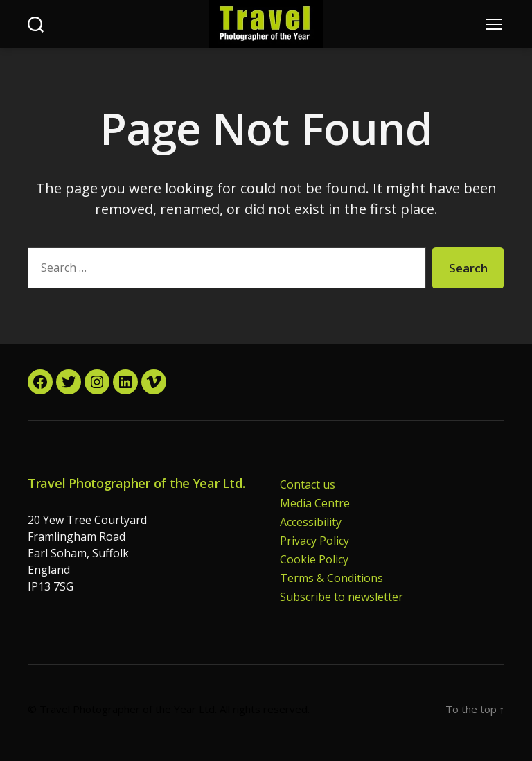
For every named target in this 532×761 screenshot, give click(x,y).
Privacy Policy (314, 541)
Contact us (308, 484)
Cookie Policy (314, 559)
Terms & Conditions (331, 578)
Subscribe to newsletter (342, 597)
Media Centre (315, 503)
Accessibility (311, 522)
